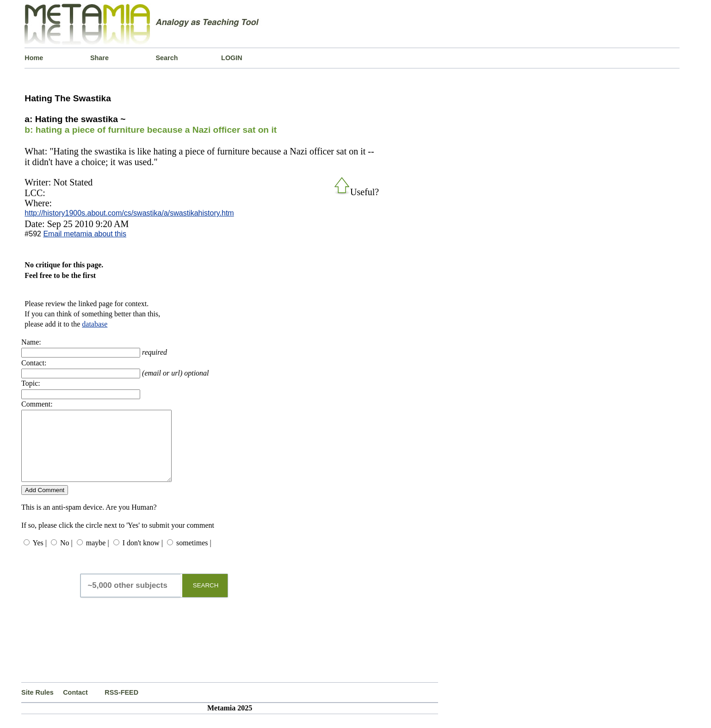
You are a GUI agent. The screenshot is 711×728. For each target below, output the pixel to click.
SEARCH (206, 599)
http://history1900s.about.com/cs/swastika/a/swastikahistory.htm (129, 213)
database (95, 324)
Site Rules (37, 706)
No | (66, 557)
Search (167, 58)
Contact (75, 706)
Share (99, 58)
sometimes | (194, 557)
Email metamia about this (85, 234)
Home (34, 58)
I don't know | (143, 557)
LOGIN (232, 58)
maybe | (98, 557)
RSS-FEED (121, 706)
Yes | (40, 557)
